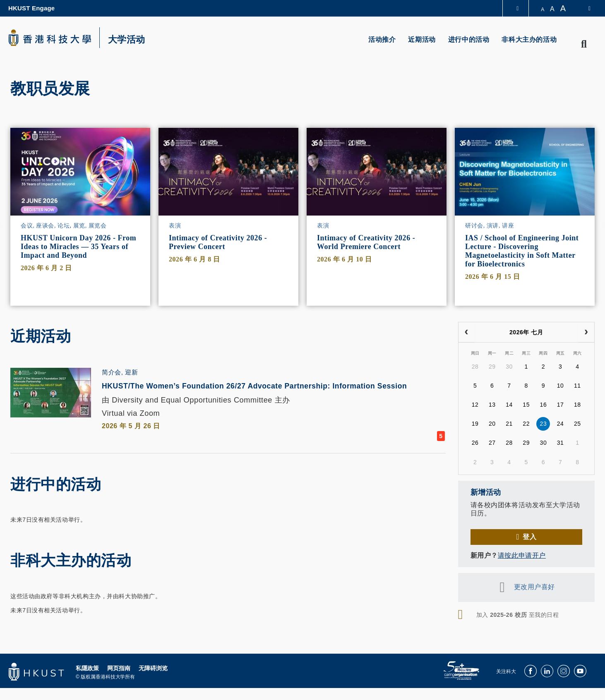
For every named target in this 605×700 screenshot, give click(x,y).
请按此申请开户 (522, 555)
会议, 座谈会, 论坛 (45, 226)
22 (526, 424)
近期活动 (422, 40)
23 (544, 424)
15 (526, 405)
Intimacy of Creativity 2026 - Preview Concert (218, 242)
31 (561, 443)
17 (561, 405)
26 (475, 443)
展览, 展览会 (90, 226)
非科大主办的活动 (529, 40)
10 (561, 386)
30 (509, 367)
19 (475, 424)
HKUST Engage (31, 8)
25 (577, 424)
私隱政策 (87, 681)
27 (492, 443)
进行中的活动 (469, 40)
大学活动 (127, 40)
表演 (175, 226)
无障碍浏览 (153, 681)
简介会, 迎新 (120, 372)
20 (492, 424)
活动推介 (382, 40)
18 (577, 405)
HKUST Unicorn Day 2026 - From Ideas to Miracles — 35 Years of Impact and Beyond (78, 247)
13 (492, 405)
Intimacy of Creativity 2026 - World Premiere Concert (366, 242)
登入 (529, 537)
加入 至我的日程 (518, 615)
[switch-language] (584, 8)
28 (475, 367)
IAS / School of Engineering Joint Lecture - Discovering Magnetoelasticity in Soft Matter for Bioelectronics (522, 251)
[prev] (467, 332)
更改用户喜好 (534, 587)
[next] (586, 332)
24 (561, 424)
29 (492, 367)
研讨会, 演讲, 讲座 (490, 226)
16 (544, 405)
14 (509, 405)
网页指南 (119, 681)
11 (577, 386)
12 (475, 405)
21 (509, 424)
